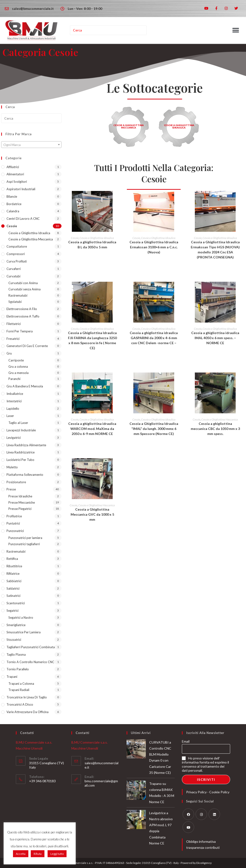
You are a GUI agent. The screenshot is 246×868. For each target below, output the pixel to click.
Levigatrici (14, 438)
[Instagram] (201, 814)
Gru (9, 353)
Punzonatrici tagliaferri (24, 544)
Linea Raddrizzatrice (21, 452)
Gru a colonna (18, 367)
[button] (236, 30)
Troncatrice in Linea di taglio (27, 697)
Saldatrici (13, 588)
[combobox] (31, 145)
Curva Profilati (17, 261)
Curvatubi (13, 276)
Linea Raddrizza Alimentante (26, 445)
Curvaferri (14, 269)
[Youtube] (188, 827)
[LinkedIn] (214, 814)
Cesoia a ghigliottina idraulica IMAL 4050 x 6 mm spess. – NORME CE (215, 338)
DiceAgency (204, 863)
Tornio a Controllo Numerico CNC (30, 662)
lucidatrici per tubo (20, 460)
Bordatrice (14, 204)
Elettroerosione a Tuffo (23, 316)
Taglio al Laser (18, 423)
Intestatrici (14, 401)
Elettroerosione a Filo (22, 309)
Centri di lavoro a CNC (23, 219)
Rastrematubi (18, 295)
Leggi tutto (57, 854)
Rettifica (12, 559)
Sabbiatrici (14, 581)
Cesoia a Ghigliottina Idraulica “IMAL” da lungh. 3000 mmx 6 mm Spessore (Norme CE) (154, 429)
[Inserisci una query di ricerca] (108, 30)
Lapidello (13, 409)
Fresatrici (13, 339)
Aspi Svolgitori (17, 182)
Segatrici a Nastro (21, 617)
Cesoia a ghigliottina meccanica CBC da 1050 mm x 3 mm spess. (215, 429)
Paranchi (14, 379)
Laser (10, 416)
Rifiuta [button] (38, 854)
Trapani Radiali (19, 690)
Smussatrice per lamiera (24, 632)
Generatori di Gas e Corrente (27, 346)
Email (186, 741)
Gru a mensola (18, 373)
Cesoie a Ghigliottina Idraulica (29, 233)
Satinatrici (13, 596)
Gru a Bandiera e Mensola (25, 386)
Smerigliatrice (16, 625)
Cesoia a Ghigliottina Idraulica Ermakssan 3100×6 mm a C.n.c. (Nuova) (154, 247)
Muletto (12, 467)
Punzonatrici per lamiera (25, 538)
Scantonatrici (16, 603)
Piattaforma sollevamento (25, 475)
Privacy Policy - (198, 792)
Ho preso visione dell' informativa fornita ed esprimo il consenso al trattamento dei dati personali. (205, 764)
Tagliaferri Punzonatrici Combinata (31, 647)
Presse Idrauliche (20, 496)
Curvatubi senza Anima (25, 289)
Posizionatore (16, 482)
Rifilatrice (13, 574)
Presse (11, 489)
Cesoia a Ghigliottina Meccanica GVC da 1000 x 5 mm (92, 514)
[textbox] (31, 145)
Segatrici (12, 611)
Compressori (16, 254)
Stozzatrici (14, 640)
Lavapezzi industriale (21, 430)
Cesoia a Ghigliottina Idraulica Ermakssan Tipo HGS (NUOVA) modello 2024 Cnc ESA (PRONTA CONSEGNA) (215, 250)
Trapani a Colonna (21, 684)
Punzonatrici (15, 531)
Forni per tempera (20, 331)
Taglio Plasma (16, 654)
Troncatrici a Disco (20, 704)
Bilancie (12, 196)
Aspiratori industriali (21, 189)
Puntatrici (13, 523)
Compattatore (17, 246)
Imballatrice (15, 394)
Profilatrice (14, 516)
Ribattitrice (14, 566)
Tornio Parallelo (18, 669)
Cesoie (12, 226)
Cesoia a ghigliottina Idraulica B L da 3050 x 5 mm (92, 245)
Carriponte (16, 360)
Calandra (13, 211)
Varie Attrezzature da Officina (28, 712)
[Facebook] (188, 814)
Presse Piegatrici (20, 509)
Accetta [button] (21, 854)
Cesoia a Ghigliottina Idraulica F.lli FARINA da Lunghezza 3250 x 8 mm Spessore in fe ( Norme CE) (92, 340)
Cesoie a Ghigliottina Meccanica (31, 239)
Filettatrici (14, 324)
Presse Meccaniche (22, 502)
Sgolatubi (15, 302)
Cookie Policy (219, 792)
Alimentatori (15, 174)
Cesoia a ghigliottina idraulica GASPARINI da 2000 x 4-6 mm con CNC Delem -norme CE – (154, 338)
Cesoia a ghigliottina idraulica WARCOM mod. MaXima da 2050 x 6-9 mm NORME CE (92, 429)
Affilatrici (13, 167)
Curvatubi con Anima (23, 283)
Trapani (12, 677)
